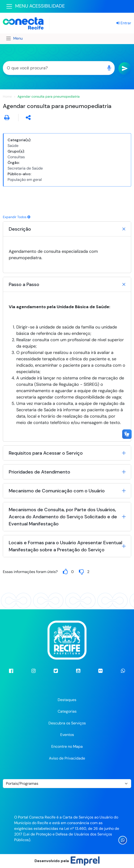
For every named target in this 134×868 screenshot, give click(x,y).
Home (7, 96)
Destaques (67, 700)
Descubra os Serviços (67, 723)
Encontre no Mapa (67, 746)
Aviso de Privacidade (67, 758)
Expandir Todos (17, 217)
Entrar (124, 23)
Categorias (67, 711)
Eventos (67, 735)
